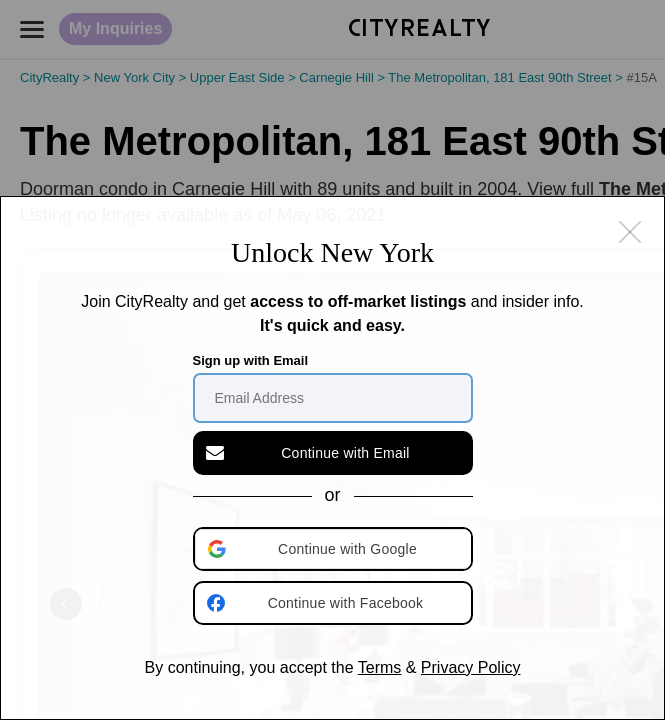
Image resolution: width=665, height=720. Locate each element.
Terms (380, 667)
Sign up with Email (251, 360)
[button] (335, 549)
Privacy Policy (471, 667)
